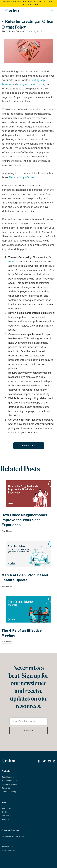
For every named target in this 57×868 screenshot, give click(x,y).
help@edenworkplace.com (13, 836)
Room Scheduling (9, 781)
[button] (52, 11)
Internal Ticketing (9, 792)
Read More (7, 531)
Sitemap (5, 819)
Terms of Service (9, 851)
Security (5, 816)
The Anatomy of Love (21, 177)
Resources (6, 808)
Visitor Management (10, 784)
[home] (11, 12)
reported (13, 261)
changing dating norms (31, 84)
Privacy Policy (7, 847)
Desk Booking (8, 777)
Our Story (6, 812)
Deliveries (6, 788)
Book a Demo (29, 446)
